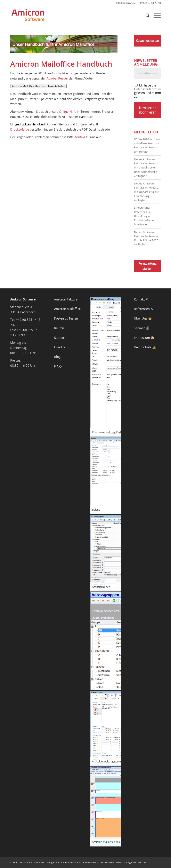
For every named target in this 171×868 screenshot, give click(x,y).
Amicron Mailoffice (67, 309)
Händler (60, 347)
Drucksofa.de (20, 129)
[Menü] (155, 15)
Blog (57, 357)
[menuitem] (145, 15)
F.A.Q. (58, 366)
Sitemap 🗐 (142, 328)
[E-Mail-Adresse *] (147, 73)
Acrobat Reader (57, 78)
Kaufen (59, 328)
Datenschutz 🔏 (145, 347)
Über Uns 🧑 (143, 318)
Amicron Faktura (66, 299)
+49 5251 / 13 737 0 (149, 3)
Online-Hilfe (68, 111)
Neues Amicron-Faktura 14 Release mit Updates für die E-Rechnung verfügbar (147, 192)
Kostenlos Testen (66, 318)
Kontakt (80, 137)
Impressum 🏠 (144, 338)
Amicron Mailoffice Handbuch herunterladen (38, 86)
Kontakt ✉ (141, 299)
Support (60, 338)
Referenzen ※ (144, 309)
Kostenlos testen (147, 41)
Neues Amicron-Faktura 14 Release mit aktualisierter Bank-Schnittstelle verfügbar (146, 168)
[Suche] (145, 15)
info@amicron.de (126, 3)
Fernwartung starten (147, 266)
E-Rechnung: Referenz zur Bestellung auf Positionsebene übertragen (144, 216)
